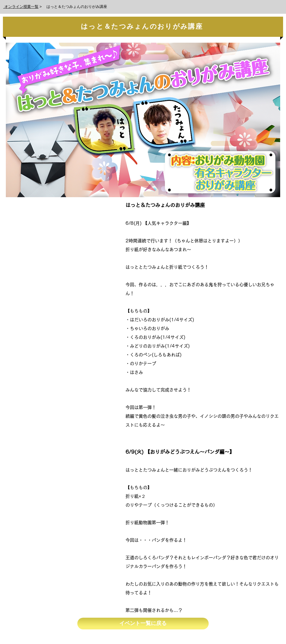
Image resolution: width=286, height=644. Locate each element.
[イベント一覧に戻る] (143, 624)
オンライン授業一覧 (21, 7)
